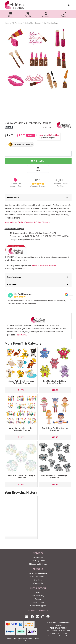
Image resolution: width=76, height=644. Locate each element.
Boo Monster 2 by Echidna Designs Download (55, 382)
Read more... (21, 335)
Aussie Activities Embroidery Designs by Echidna (21, 382)
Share (38, 169)
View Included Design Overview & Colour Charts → (28, 222)
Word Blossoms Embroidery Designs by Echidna (21, 429)
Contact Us (38, 583)
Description (13, 198)
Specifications (14, 277)
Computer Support (38, 606)
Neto (67, 636)
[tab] (38, 197)
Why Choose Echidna (38, 573)
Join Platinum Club (52, 135)
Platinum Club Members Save (16, 185)
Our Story (38, 580)
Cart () (28, 15)
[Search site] (69, 5)
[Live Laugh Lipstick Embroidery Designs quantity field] (38, 154)
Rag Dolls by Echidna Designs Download (55, 429)
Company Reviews (38, 185)
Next (71, 300)
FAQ (38, 592)
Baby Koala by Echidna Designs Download (55, 476)
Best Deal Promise (38, 577)
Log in (41, 135)
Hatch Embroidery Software (44, 265)
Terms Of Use (38, 602)
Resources (12, 284)
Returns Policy (38, 596)
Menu (11, 15)
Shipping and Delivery (38, 564)
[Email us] (27, 617)
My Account (38, 557)
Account (46, 15)
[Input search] (47, 5)
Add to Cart (38, 161)
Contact (64, 15)
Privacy (38, 599)
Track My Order (38, 561)
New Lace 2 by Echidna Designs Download (21, 476)
